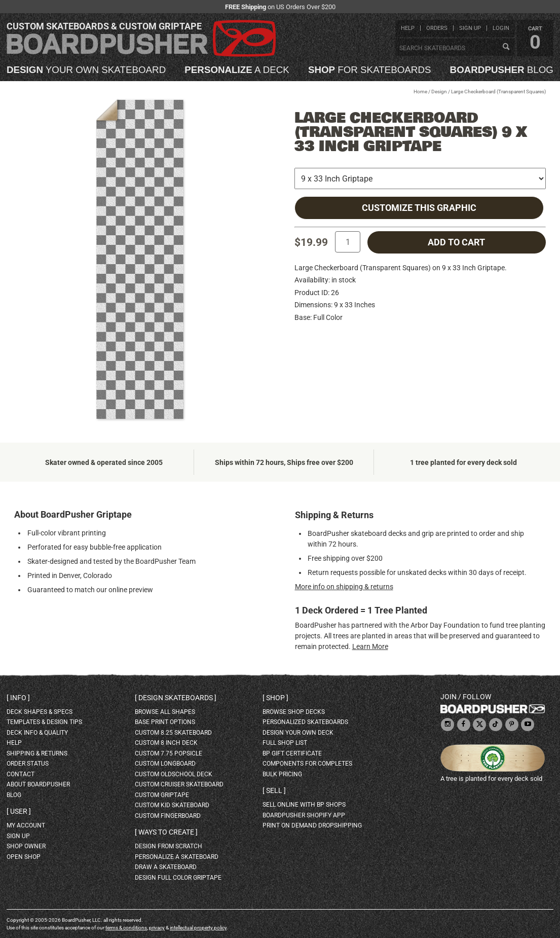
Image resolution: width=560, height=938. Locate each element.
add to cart (456, 242)
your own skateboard (86, 70)
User (19, 811)
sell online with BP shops (304, 805)
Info (18, 698)
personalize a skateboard (177, 857)
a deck (237, 70)
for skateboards (370, 70)
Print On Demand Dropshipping (312, 825)
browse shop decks (294, 712)
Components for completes (307, 764)
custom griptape (162, 795)
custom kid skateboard (172, 805)
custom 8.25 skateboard (173, 733)
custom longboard (165, 764)
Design (439, 92)
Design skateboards (176, 698)
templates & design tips (44, 722)
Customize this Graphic (419, 208)
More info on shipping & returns (344, 587)
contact (21, 774)
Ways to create (166, 832)
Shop (275, 698)
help (408, 28)
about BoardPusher (38, 784)
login (501, 28)
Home (420, 92)
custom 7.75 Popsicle (169, 753)
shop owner (26, 846)
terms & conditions (126, 928)
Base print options (165, 722)
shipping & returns (37, 753)
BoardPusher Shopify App (304, 815)
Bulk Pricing (282, 774)
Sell (274, 790)
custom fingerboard (168, 816)
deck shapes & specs (40, 712)
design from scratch (169, 846)
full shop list (285, 743)
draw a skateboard (166, 867)
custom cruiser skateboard (179, 784)
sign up (470, 28)
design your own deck (298, 733)
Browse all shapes (165, 712)
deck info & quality (37, 733)
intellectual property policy (198, 928)
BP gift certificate (292, 753)
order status (28, 764)
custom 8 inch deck (166, 743)
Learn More (370, 646)
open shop (24, 857)
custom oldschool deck (174, 774)
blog (502, 70)
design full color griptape (178, 878)
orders (437, 28)
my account (26, 825)
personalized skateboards (305, 722)
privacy (157, 928)
